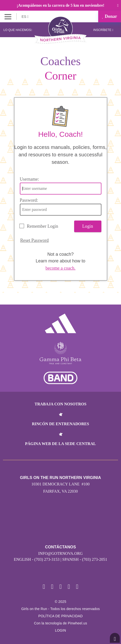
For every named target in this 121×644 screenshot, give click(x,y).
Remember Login (42, 226)
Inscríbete (103, 30)
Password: (29, 200)
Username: (30, 179)
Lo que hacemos (18, 30)
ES (25, 17)
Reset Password (35, 240)
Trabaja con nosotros (60, 404)
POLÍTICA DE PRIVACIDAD (60, 616)
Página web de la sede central (60, 444)
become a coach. (61, 268)
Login (88, 226)
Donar (110, 16)
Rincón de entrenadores (61, 424)
